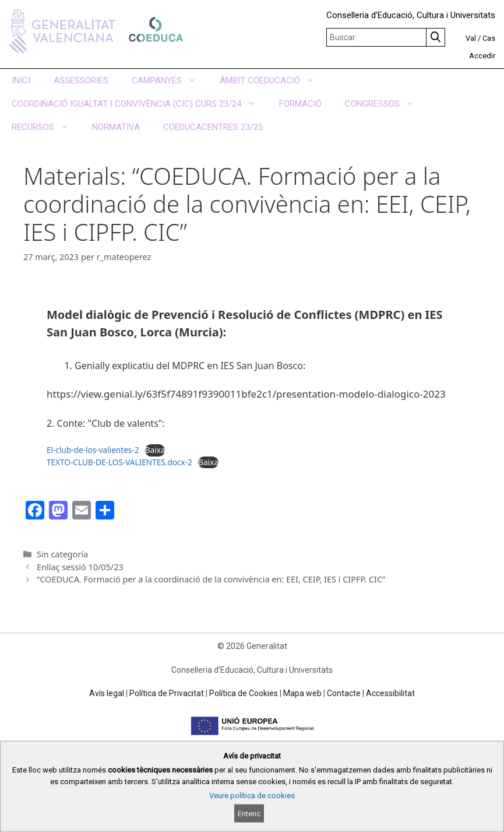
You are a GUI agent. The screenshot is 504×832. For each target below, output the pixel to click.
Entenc (249, 814)
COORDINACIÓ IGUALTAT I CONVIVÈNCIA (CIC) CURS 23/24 (140, 104)
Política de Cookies (244, 693)
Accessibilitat (390, 693)
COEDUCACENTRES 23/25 (213, 127)
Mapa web (302, 693)
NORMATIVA (116, 127)
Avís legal (107, 693)
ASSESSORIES (81, 80)
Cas (489, 38)
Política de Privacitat (167, 693)
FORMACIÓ (300, 104)
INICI (21, 80)
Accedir (482, 56)
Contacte (344, 693)
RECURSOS (46, 127)
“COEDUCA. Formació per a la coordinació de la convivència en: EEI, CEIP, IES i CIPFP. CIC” (211, 579)
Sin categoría (62, 554)
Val (471, 38)
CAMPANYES (170, 80)
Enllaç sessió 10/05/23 (80, 567)
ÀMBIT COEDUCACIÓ (273, 80)
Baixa (155, 450)
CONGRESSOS (385, 104)
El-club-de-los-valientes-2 (93, 450)
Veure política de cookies (252, 796)
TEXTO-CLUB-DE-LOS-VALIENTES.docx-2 (119, 462)
